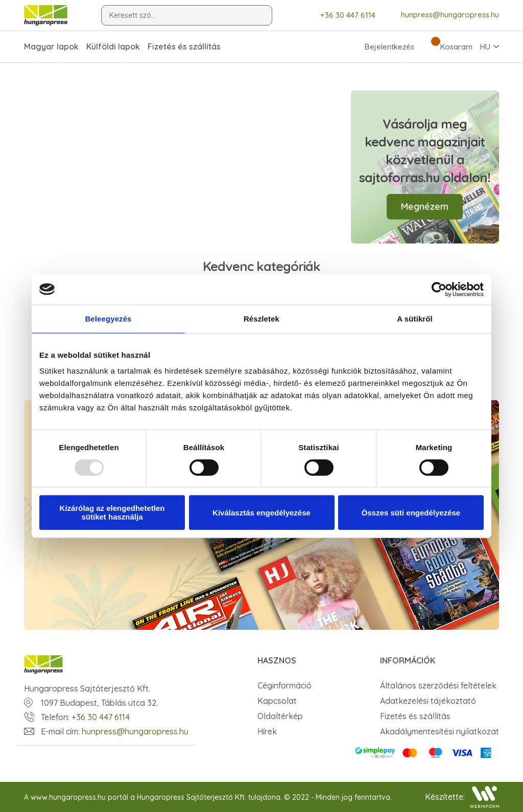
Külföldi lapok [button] (113, 46)
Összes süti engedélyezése (411, 513)
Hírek (267, 731)
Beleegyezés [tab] (108, 319)
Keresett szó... (133, 15)
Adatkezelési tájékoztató (428, 701)
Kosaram (447, 46)
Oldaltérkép (280, 716)
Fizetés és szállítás (184, 46)
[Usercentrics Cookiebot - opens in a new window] (439, 289)
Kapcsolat (277, 701)
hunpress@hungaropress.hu (442, 15)
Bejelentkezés (380, 46)
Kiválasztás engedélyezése (261, 513)
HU (485, 47)
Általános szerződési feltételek (438, 685)
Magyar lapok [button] (51, 46)
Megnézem (425, 206)
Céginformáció (284, 685)
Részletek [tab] (261, 319)
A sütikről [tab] (415, 319)
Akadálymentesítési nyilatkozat (439, 731)
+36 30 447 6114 (340, 15)
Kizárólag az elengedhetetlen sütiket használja (112, 512)
